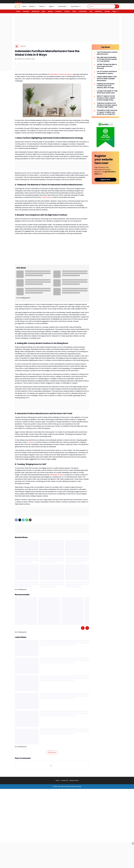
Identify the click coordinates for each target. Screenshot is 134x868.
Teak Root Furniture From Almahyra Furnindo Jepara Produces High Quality (107, 105)
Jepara (52, 6)
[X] (20, 520)
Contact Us (65, 780)
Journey (107, 11)
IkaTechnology (77, 787)
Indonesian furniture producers (61, 74)
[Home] (17, 46)
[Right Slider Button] (117, 11)
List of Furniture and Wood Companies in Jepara (107, 73)
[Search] (102, 6)
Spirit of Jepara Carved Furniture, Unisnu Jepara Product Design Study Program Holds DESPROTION (106, 98)
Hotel (74, 11)
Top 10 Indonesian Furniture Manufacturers (107, 53)
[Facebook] (16, 520)
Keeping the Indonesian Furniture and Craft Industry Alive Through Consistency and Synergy (107, 86)
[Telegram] (23, 520)
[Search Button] (117, 6)
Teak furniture (47, 197)
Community (63, 6)
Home (24, 6)
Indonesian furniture (57, 475)
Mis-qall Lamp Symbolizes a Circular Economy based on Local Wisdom (107, 59)
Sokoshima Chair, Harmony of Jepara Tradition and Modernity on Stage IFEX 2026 (107, 112)
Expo (44, 11)
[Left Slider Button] (83, 628)
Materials (98, 11)
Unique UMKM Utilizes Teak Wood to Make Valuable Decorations (107, 79)
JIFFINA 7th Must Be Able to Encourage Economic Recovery (107, 66)
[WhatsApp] (27, 520)
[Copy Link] (30, 520)
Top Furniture (76, 6)
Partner (43, 6)
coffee (31, 442)
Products (33, 6)
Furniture (26, 11)
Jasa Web (61, 787)
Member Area (74, 780)
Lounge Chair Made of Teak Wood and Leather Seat (107, 92)
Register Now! (105, 180)
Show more (52, 752)
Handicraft (36, 11)
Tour (91, 11)
